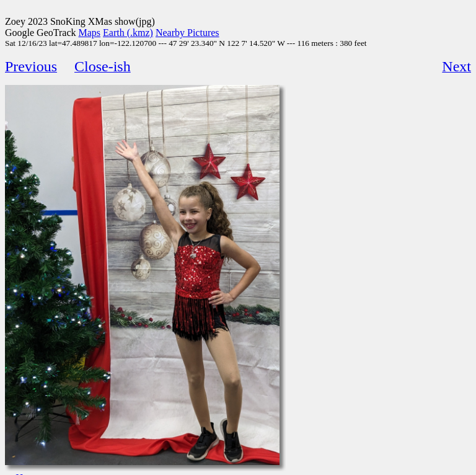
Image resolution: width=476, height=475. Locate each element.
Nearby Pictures (187, 33)
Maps (90, 33)
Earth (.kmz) (128, 33)
